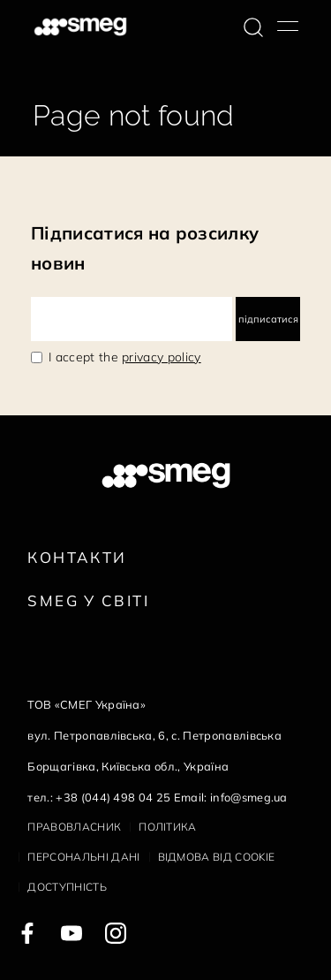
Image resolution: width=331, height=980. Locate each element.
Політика (168, 827)
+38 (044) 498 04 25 (113, 797)
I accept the (125, 357)
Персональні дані (83, 857)
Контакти (77, 557)
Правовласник (74, 827)
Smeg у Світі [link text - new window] (88, 600)
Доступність (67, 887)
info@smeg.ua (249, 797)
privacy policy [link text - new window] (161, 357)
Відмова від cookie (217, 857)
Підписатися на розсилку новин (145, 248)
